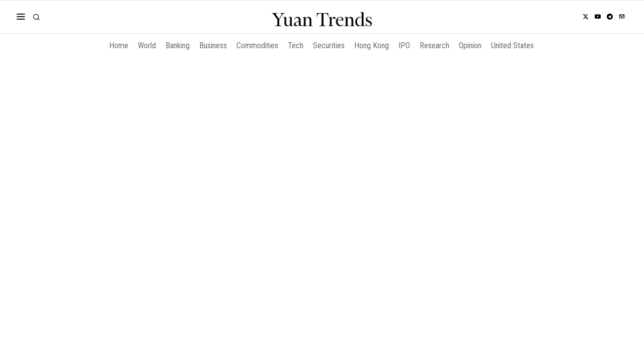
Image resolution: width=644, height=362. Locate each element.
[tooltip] (586, 17)
